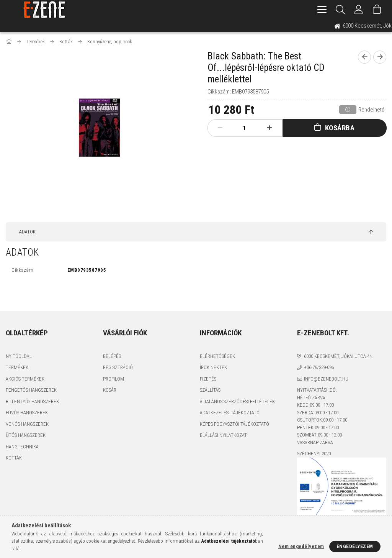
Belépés (112, 356)
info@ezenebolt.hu (326, 379)
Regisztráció (118, 367)
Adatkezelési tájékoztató (230, 413)
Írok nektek (213, 367)
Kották (14, 458)
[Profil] (359, 10)
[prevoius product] (364, 57)
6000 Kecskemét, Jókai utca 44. (338, 356)
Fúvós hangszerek (27, 413)
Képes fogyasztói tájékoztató (234, 424)
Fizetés (208, 379)
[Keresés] (340, 10)
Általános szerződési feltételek (237, 401)
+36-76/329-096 (319, 367)
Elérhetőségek (217, 356)
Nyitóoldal (19, 356)
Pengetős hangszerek (31, 390)
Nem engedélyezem (301, 546)
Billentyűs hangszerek (32, 401)
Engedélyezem (355, 546)
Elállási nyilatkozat (223, 435)
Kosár (110, 390)
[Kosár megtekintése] (377, 10)
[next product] (380, 57)
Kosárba (340, 128)
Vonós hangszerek (27, 424)
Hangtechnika (22, 447)
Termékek (17, 367)
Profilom (114, 379)
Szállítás (210, 390)
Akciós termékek (25, 379)
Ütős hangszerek (26, 435)
